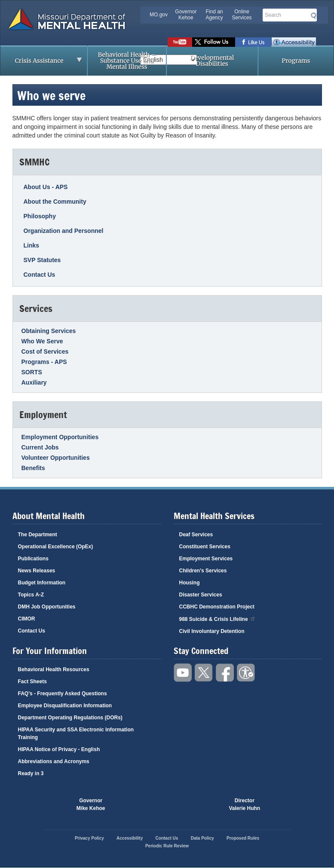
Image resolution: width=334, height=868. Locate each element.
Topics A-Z (31, 595)
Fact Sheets (32, 682)
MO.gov (159, 15)
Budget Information (42, 583)
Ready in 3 (31, 773)
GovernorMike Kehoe (91, 804)
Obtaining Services (49, 331)
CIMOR (27, 619)
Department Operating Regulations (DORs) (70, 718)
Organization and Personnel (64, 231)
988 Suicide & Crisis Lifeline (218, 619)
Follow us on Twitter (214, 42)
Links (32, 245)
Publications (33, 559)
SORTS (32, 372)
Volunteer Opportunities (56, 458)
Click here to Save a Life (198, 804)
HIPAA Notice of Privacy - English (59, 749)
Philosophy (40, 216)
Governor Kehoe (186, 15)
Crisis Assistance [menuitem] (41, 63)
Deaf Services (196, 535)
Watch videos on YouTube (180, 42)
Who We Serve (42, 341)
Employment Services (206, 559)
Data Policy (202, 838)
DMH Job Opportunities (47, 607)
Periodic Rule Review (167, 846)
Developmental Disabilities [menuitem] (212, 61)
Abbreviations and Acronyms (54, 761)
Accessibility (294, 42)
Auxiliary (34, 382)
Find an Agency (214, 15)
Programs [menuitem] (296, 61)
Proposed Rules (243, 838)
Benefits (33, 468)
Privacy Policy (89, 838)
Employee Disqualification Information (65, 706)
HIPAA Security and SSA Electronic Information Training (76, 734)
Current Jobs (40, 447)
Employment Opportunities (60, 437)
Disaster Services (201, 595)
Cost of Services (45, 351)
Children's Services (203, 571)
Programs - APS (44, 362)
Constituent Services (205, 547)
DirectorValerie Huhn (245, 804)
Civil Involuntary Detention (212, 631)
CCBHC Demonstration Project (217, 607)
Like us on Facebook (253, 42)
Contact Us (40, 275)
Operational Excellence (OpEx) (56, 547)
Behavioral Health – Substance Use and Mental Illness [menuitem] (127, 61)
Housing (190, 583)
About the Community (55, 202)
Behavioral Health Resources (54, 669)
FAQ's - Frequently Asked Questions (63, 694)
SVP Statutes (42, 260)
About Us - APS (46, 187)
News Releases (37, 571)
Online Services (242, 15)
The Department (38, 535)
